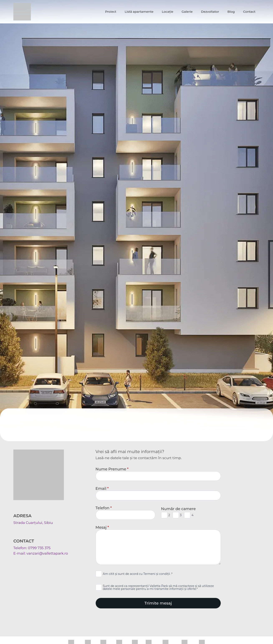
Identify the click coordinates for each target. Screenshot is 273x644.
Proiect (111, 12)
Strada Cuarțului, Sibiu (33, 523)
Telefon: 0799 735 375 (32, 548)
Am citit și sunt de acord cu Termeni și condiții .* (138, 574)
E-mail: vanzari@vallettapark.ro (41, 553)
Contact (249, 12)
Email (102, 489)
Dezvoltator (210, 12)
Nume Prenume (112, 469)
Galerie (187, 12)
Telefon (104, 508)
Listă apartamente (139, 12)
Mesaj (102, 527)
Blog (231, 12)
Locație (167, 12)
